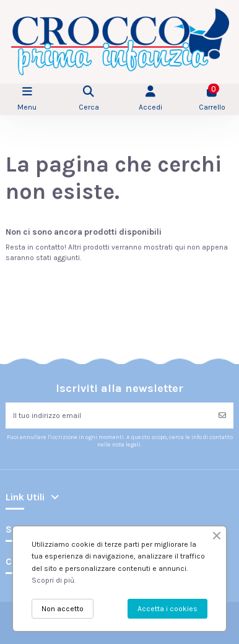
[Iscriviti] (222, 416)
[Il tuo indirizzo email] (109, 416)
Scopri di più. (54, 580)
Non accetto (63, 609)
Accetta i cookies (167, 609)
